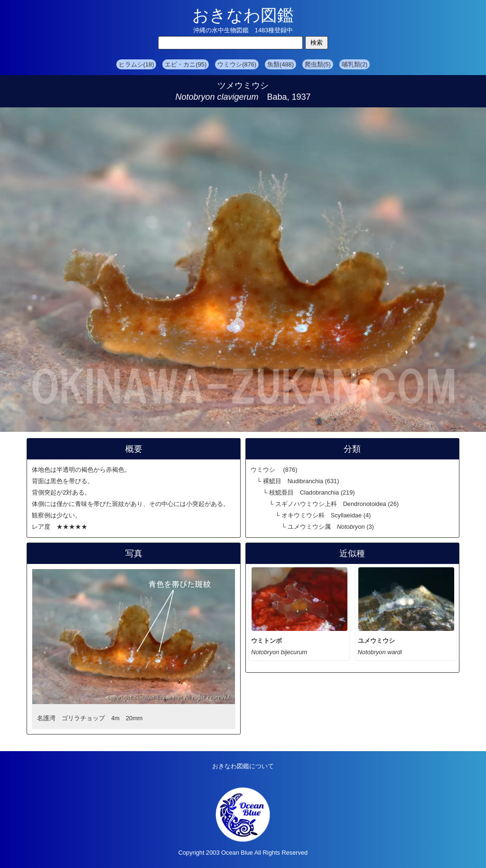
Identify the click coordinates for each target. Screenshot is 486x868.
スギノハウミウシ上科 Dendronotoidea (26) (337, 504)
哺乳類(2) (355, 64)
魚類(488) (280, 64)
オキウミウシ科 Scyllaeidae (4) (326, 515)
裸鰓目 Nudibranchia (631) (301, 481)
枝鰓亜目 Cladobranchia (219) (312, 492)
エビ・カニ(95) (186, 64)
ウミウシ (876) (274, 470)
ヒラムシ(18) (136, 64)
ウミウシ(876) (237, 64)
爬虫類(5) (318, 64)
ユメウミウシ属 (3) (331, 527)
